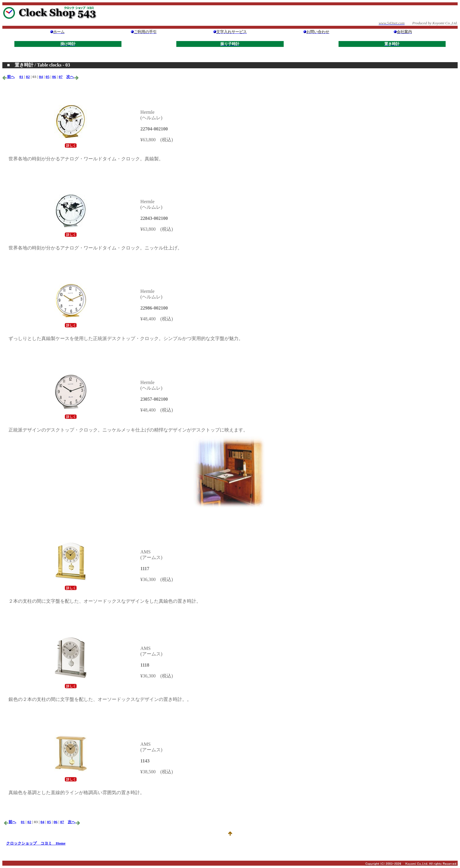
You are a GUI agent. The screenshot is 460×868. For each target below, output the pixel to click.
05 (47, 77)
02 (28, 77)
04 (41, 77)
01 (21, 77)
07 (61, 77)
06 (54, 77)
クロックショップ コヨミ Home (36, 843)
